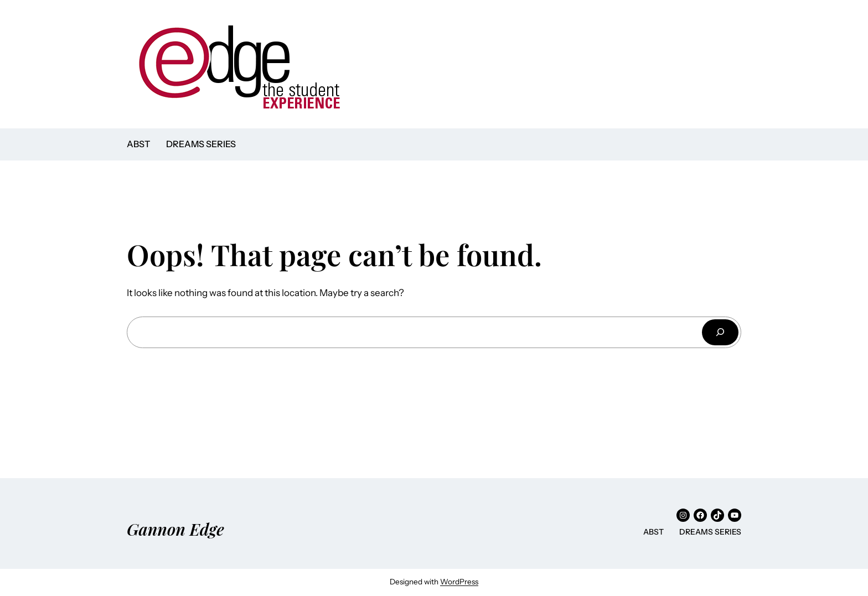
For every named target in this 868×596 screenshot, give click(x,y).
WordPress (459, 582)
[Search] (720, 332)
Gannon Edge (175, 529)
